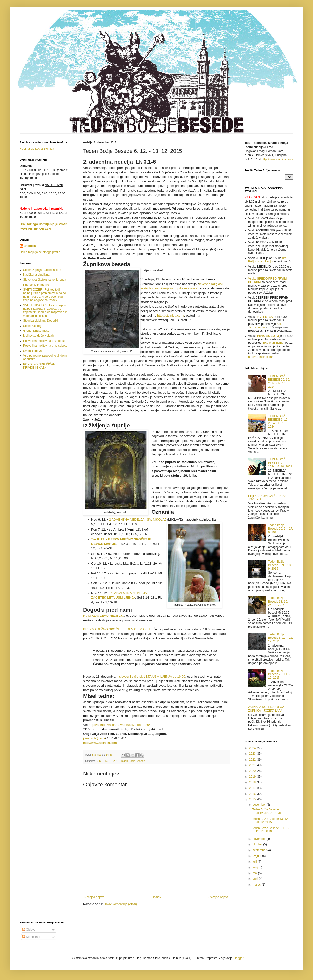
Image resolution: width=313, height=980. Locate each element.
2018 (253, 782)
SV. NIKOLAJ (157, 519)
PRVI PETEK (264, 317)
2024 (253, 748)
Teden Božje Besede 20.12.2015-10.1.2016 (268, 811)
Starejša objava (218, 897)
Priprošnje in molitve (36, 285)
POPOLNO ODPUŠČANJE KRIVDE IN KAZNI (41, 366)
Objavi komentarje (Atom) (120, 904)
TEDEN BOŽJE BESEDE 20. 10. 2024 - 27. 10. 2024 (279, 382)
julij (255, 862)
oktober (258, 844)
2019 (253, 777)
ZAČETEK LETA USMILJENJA (113, 598)
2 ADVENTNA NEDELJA (127, 519)
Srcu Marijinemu (273, 343)
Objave (29, 930)
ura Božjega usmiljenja (267, 260)
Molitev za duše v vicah (38, 336)
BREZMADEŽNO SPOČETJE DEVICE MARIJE (117, 629)
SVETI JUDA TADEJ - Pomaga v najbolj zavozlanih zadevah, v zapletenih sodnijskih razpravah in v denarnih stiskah (45, 311)
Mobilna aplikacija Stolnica (37, 149)
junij (256, 867)
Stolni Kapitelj (32, 326)
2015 (253, 799)
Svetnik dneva (32, 351)
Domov (156, 897)
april (256, 879)
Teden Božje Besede (133, 761)
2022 (253, 760)
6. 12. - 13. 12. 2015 (107, 761)
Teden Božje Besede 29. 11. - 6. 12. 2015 (281, 674)
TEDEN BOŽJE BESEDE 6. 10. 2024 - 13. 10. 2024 (278, 421)
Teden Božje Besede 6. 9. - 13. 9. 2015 (280, 565)
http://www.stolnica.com (100, 743)
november (260, 839)
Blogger (238, 958)
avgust (257, 856)
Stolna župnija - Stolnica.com (42, 270)
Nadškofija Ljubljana (36, 275)
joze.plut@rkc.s (94, 738)
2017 (253, 788)
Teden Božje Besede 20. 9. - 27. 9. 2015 (281, 529)
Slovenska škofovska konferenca (45, 280)
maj (255, 873)
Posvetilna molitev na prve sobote (45, 346)
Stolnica (30, 246)
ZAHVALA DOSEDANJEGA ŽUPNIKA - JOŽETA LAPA (266, 709)
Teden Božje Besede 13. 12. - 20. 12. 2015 (271, 820)
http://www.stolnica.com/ (277, 159)
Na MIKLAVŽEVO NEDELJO (104, 616)
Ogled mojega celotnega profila (40, 252)
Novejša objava (94, 897)
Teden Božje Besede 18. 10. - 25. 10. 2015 (279, 601)
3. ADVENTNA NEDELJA (129, 593)
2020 (253, 771)
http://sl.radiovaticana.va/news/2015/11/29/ (119, 725)
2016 (253, 794)
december (260, 805)
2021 (253, 765)
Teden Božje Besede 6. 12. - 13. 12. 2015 (281, 638)
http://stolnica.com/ (171, 315)
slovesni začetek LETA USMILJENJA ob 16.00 (152, 677)
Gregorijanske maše (36, 331)
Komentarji (31, 937)
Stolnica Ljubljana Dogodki (40, 321)
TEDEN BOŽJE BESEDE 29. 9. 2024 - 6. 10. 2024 (280, 463)
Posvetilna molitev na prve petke (44, 341)
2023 (253, 754)
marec (257, 885)
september (260, 850)
